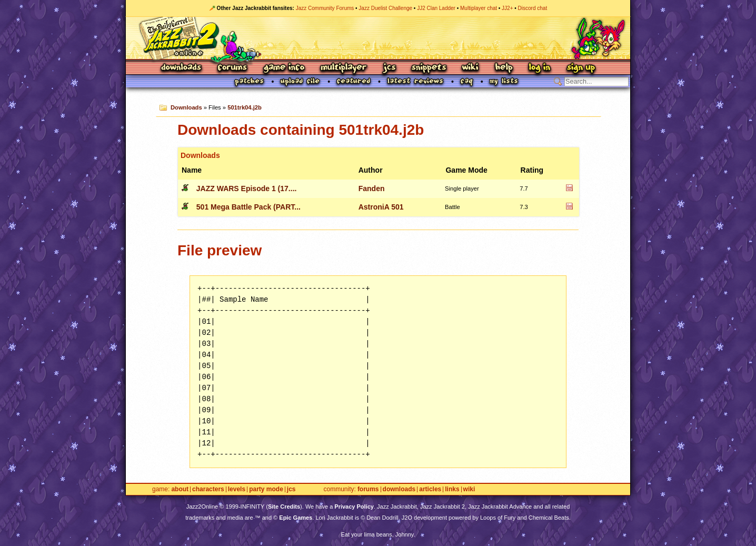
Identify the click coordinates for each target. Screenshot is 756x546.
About (180, 489)
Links (452, 489)
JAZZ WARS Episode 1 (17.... (247, 188)
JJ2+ (507, 8)
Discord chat (533, 8)
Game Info (284, 68)
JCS (389, 68)
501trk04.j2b (245, 107)
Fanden (372, 188)
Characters (208, 489)
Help (504, 68)
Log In (540, 68)
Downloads (182, 68)
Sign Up (581, 68)
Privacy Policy (354, 507)
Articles (430, 489)
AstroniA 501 (381, 207)
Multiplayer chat (479, 8)
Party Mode (266, 489)
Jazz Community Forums (325, 8)
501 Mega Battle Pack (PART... (248, 207)
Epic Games (296, 518)
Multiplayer (344, 68)
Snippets (429, 68)
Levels (237, 489)
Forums (233, 68)
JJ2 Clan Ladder (436, 8)
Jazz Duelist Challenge (385, 8)
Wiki (471, 68)
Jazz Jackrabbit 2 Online (378, 38)
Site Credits (284, 507)
